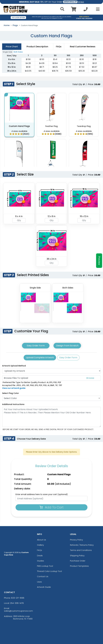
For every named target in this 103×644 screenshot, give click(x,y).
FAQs (39, 550)
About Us (42, 540)
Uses (39, 582)
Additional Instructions (13, 404)
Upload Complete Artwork (40, 358)
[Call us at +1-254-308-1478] (86, 10)
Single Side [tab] (8, 52)
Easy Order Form (36, 346)
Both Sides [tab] (18, 52)
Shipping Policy (77, 556)
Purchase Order (78, 561)
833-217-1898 (18, 598)
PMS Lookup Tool (45, 566)
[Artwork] (51, 371)
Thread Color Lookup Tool (49, 571)
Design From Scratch (67, 346)
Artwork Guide (44, 587)
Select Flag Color (11, 393)
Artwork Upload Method (14, 366)
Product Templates (79, 566)
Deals (40, 556)
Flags (15, 25)
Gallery (40, 545)
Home (7, 25)
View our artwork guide (14, 388)
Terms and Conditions (81, 550)
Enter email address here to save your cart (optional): (42, 494)
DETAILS (81, 2)
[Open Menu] (97, 9)
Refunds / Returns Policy (82, 545)
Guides (41, 561)
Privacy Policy (76, 540)
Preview (99, 261)
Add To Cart (52, 507)
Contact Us (43, 576)
